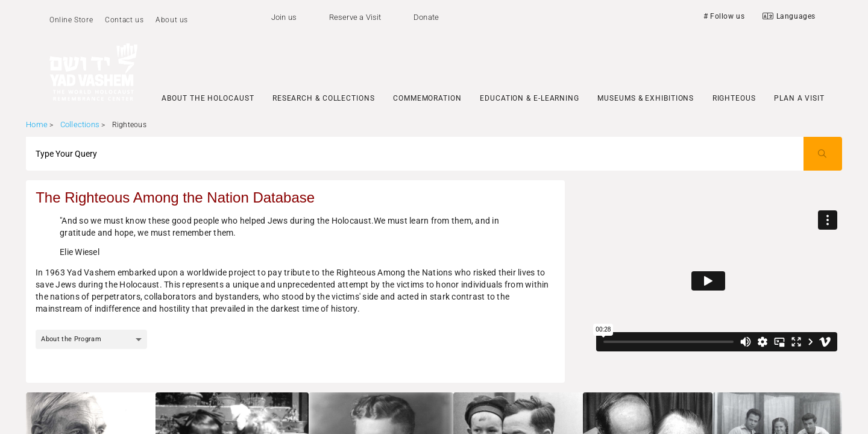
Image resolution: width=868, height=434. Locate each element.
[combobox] (91, 339)
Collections (80, 124)
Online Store (71, 20)
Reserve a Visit (355, 17)
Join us (284, 17)
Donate (426, 17)
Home (37, 124)
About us (172, 20)
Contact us (124, 20)
